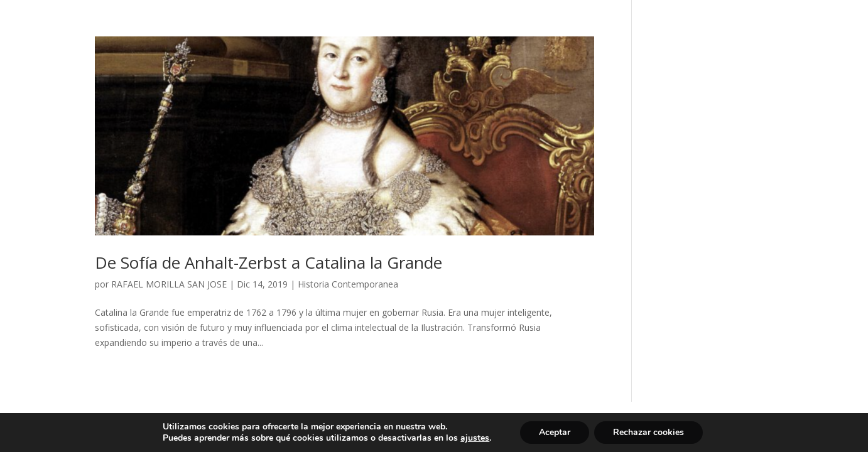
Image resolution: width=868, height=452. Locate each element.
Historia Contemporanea (348, 284)
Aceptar (555, 432)
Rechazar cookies (648, 432)
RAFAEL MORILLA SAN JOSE (169, 284)
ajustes (475, 438)
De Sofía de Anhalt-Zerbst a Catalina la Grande (269, 262)
